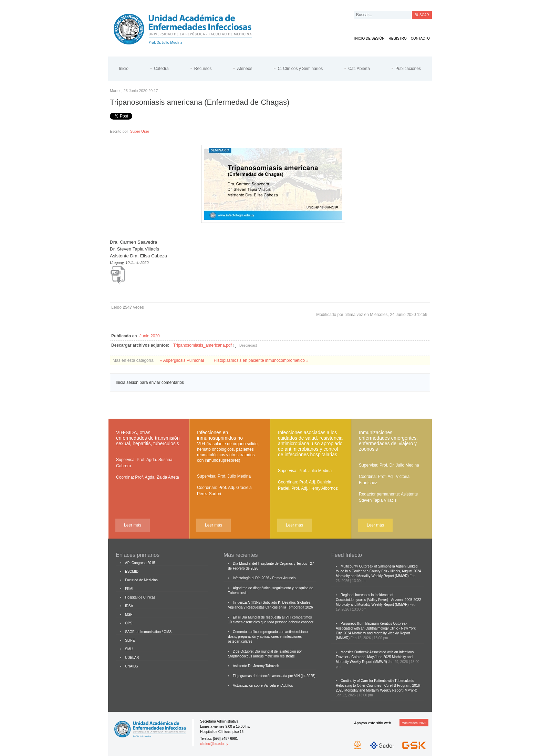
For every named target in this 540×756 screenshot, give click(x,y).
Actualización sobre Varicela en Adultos (263, 686)
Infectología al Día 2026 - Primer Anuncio (264, 578)
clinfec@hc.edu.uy (214, 744)
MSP (129, 615)
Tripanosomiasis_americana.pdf (202, 345)
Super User (140, 131)
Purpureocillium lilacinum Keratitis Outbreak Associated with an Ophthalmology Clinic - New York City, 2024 (376, 628)
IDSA (129, 606)
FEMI (129, 589)
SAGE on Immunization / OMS (148, 632)
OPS (129, 623)
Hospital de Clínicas (140, 597)
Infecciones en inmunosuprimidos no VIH (228, 446)
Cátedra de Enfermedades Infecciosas (188, 28)
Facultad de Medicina (141, 580)
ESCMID (132, 571)
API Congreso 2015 (140, 563)
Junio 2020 (150, 336)
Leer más (133, 525)
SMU (129, 649)
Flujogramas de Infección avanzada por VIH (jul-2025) (274, 676)
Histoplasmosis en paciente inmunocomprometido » (261, 360)
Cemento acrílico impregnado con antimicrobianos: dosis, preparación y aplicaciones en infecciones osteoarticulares (269, 637)
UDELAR (132, 658)
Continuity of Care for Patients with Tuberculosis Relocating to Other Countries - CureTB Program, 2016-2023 (378, 686)
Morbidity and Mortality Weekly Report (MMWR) (372, 576)
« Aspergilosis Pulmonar (183, 360)
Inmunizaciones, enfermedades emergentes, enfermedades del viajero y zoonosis (388, 441)
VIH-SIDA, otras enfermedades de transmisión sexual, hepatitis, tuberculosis (148, 438)
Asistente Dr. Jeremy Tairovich (256, 666)
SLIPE (130, 640)
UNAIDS (132, 666)
